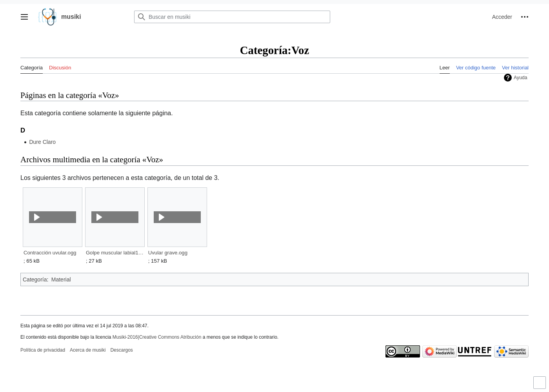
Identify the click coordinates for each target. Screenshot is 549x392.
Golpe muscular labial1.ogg (115, 253)
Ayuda (521, 78)
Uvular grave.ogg (168, 253)
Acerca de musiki (88, 350)
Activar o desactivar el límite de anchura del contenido (541, 386)
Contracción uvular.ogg (50, 253)
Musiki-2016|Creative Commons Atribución (157, 337)
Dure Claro (42, 142)
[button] (24, 17)
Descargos (121, 350)
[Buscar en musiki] (232, 17)
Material (61, 279)
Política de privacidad (43, 350)
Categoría (35, 279)
